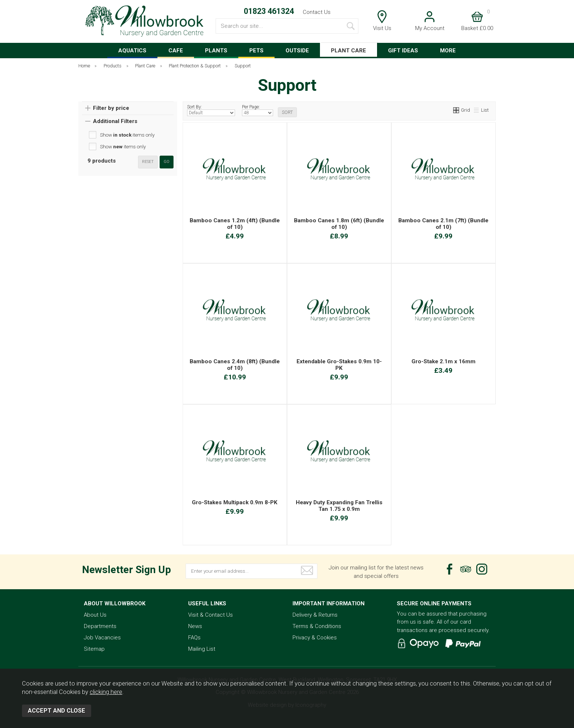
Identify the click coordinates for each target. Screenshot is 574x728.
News (195, 626)
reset (148, 162)
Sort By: (211, 110)
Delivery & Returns (315, 615)
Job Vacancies (102, 638)
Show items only (127, 135)
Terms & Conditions (317, 626)
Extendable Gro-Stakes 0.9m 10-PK (339, 365)
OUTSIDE (297, 51)
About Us (95, 615)
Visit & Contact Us (210, 615)
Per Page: (258, 110)
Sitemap (94, 649)
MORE (448, 51)
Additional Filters (115, 121)
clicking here (106, 692)
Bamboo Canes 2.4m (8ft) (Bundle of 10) (235, 365)
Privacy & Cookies (315, 638)
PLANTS (216, 51)
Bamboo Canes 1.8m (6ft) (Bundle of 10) (339, 224)
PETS (256, 51)
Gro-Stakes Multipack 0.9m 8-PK (235, 502)
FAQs (194, 638)
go (167, 162)
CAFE (176, 51)
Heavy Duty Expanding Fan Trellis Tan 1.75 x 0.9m (339, 506)
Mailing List (202, 649)
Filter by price (111, 108)
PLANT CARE (348, 51)
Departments (100, 626)
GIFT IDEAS (403, 51)
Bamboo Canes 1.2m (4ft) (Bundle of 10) (235, 224)
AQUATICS (132, 51)
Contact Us (317, 12)
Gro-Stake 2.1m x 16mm (443, 361)
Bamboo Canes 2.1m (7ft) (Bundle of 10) (443, 224)
